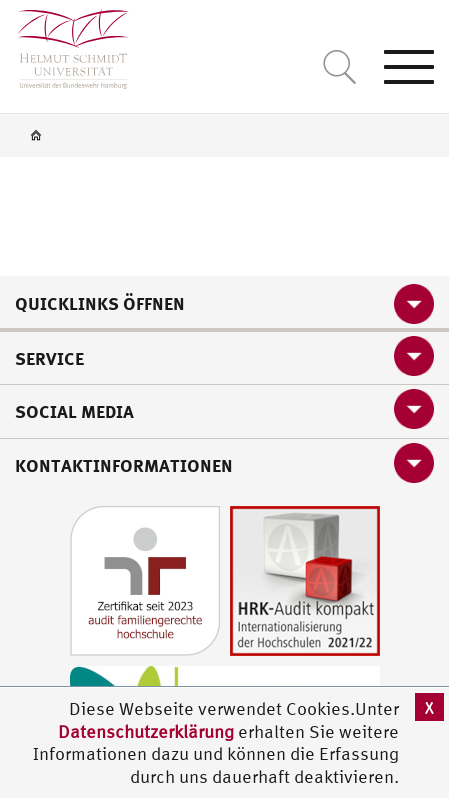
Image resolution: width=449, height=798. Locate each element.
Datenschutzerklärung (146, 731)
